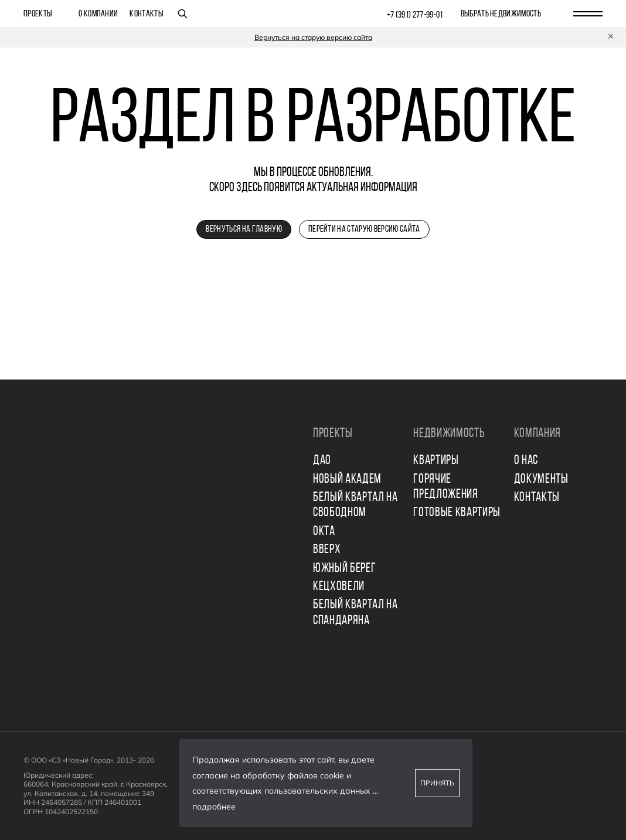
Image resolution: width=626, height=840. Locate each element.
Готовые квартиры (457, 513)
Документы (541, 480)
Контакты (147, 14)
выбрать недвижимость (501, 14)
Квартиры (436, 461)
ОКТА (324, 532)
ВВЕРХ (327, 550)
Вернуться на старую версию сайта (313, 37)
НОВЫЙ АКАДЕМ (347, 480)
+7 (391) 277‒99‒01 (415, 15)
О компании (98, 14)
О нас (526, 461)
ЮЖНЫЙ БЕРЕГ (344, 569)
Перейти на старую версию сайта (364, 229)
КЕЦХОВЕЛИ (339, 587)
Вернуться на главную (244, 229)
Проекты (38, 14)
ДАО (322, 461)
